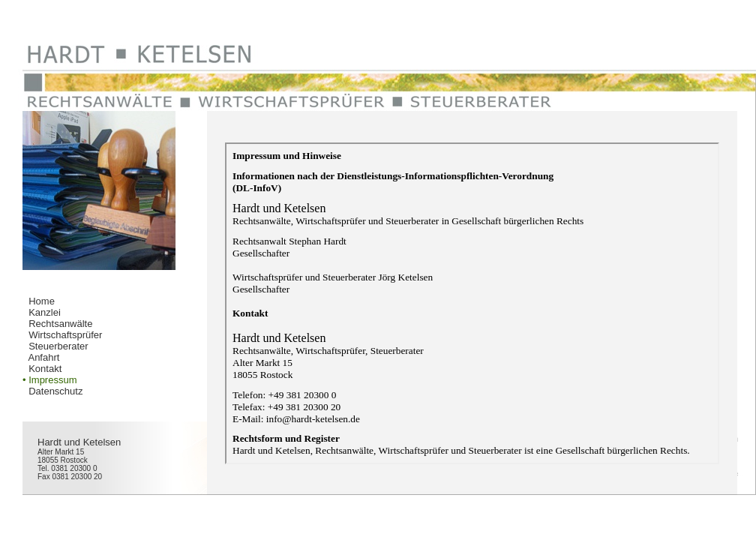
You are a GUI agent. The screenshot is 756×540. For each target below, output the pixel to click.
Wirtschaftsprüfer (65, 335)
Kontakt (45, 369)
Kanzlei (45, 312)
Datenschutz (55, 391)
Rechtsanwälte (60, 324)
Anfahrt (43, 357)
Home (42, 301)
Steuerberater (58, 346)
